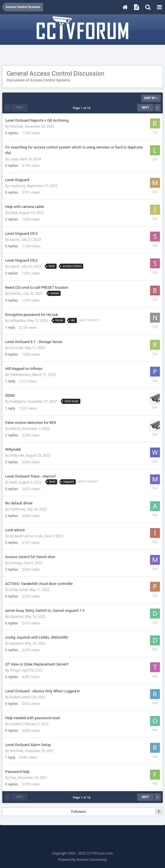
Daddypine (18, 402)
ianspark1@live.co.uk (26, 536)
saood (14, 240)
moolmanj (17, 186)
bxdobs (15, 294)
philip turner (19, 590)
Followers (79, 812)
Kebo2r (15, 429)
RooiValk (16, 127)
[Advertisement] (83, 55)
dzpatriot (17, 617)
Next (145, 108)
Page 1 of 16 (83, 108)
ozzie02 (16, 724)
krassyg (16, 563)
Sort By (151, 98)
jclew (14, 213)
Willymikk (17, 456)
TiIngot (15, 670)
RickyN (15, 697)
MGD (13, 482)
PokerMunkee (20, 375)
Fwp (13, 778)
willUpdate (18, 321)
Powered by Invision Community (82, 860)
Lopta (14, 159)
